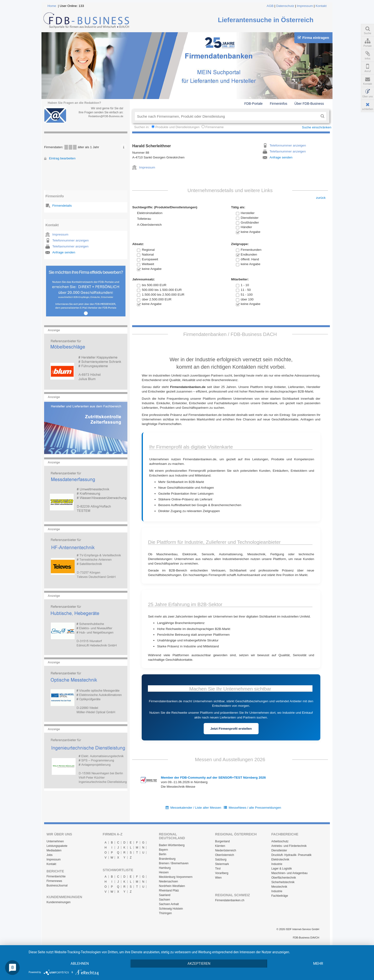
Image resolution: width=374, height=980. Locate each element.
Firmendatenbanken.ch (230, 900)
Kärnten (220, 846)
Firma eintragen (313, 38)
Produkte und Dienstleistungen (177, 127)
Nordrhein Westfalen (172, 886)
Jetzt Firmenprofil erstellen (231, 729)
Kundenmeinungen (59, 902)
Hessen (164, 872)
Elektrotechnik (280, 859)
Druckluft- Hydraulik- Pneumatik (291, 855)
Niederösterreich (226, 850)
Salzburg (221, 859)
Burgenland (222, 841)
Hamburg (165, 868)
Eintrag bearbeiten (62, 158)
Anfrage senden (64, 252)
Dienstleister (279, 850)
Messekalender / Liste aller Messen (196, 808)
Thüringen (165, 913)
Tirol (218, 869)
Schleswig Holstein (171, 909)
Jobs (49, 855)
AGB (270, 6)
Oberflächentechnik (283, 878)
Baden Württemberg (172, 845)
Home (52, 6)
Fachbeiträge (280, 896)
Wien (218, 878)
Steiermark (222, 864)
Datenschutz (285, 6)
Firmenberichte (56, 876)
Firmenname (214, 127)
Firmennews (54, 881)
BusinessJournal (57, 886)
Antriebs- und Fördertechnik (289, 846)
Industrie (277, 864)
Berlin (163, 854)
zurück (321, 198)
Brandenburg (167, 859)
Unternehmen (55, 841)
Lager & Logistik (281, 869)
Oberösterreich (225, 855)
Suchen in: (142, 127)
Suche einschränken (317, 127)
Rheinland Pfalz (169, 891)
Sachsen (164, 900)
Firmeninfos (278, 104)
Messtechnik (279, 887)
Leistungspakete (57, 846)
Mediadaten (54, 850)
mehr (318, 964)
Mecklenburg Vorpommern (176, 877)
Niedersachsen (168, 881)
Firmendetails (62, 206)
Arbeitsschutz (280, 841)
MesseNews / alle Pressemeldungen (255, 808)
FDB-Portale (253, 104)
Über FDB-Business (309, 104)
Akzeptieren (199, 964)
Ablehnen (80, 964)
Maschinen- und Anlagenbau (289, 873)
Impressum (305, 6)
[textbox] (226, 116)
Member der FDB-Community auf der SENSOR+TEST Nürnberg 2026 (213, 778)
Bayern (163, 850)
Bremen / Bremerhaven (174, 863)
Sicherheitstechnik (283, 882)
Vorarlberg (222, 873)
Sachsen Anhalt (169, 904)
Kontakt (321, 6)
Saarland (165, 895)
